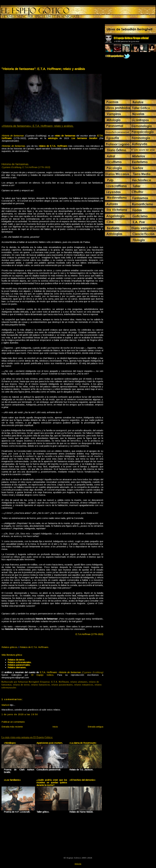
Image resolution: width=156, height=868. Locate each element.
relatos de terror (21, 685)
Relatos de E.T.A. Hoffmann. (34, 647)
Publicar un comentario (13, 722)
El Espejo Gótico (42, 675)
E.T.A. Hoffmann (60, 682)
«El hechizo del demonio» (82, 780)
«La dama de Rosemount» (83, 743)
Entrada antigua (95, 727)
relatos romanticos (84, 685)
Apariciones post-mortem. (50, 743)
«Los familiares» (12, 780)
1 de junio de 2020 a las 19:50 (20, 714)
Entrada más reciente (12, 727)
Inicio (55, 727)
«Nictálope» (10, 743)
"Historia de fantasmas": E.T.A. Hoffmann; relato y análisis (43, 69)
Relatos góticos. (10, 647)
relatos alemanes (79, 682)
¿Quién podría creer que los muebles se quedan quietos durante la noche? (52, 782)
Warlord (5, 705)
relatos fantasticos (40, 685)
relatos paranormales (62, 685)
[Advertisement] (27, 43)
